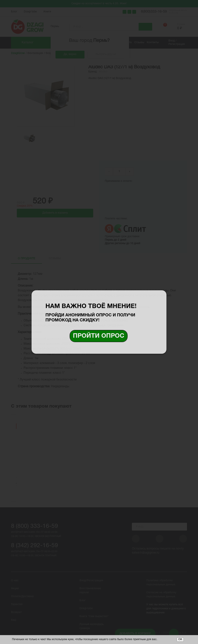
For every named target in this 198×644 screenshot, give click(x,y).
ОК (180, 639)
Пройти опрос (99, 336)
